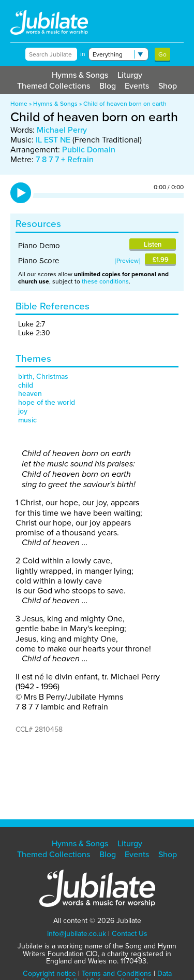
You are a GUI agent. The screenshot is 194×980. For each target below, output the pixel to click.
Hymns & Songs (80, 75)
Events (137, 86)
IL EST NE (53, 140)
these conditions (105, 281)
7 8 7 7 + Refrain (65, 159)
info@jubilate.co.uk (77, 934)
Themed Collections (54, 86)
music (27, 420)
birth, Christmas (43, 377)
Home (19, 104)
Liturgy (130, 75)
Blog (108, 86)
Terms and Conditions (117, 974)
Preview (128, 261)
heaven (30, 394)
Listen (153, 244)
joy (23, 411)
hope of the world (47, 402)
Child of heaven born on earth (125, 104)
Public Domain (89, 150)
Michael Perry (62, 130)
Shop (168, 86)
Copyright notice (49, 974)
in (83, 54)
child (26, 385)
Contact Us (130, 934)
